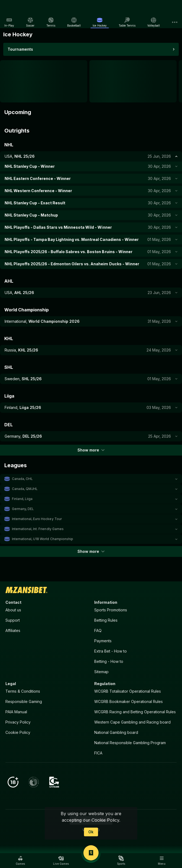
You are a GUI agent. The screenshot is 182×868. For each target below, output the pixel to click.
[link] (16, 8)
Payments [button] (103, 641)
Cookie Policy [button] (18, 732)
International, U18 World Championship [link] (43, 539)
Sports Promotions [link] (111, 610)
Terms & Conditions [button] (23, 691)
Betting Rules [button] (106, 620)
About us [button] (13, 610)
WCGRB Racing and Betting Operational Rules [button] (135, 712)
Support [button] (13, 620)
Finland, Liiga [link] (22, 499)
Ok (91, 832)
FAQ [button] (98, 630)
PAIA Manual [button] (16, 712)
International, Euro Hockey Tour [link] (37, 519)
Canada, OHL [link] (22, 479)
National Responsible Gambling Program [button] (130, 743)
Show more (91, 450)
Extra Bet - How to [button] (110, 651)
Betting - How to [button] (109, 661)
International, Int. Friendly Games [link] (38, 529)
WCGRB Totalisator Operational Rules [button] (128, 691)
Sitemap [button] (101, 672)
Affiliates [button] (13, 630)
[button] (91, 479)
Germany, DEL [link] (23, 509)
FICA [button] (98, 753)
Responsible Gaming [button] (24, 701)
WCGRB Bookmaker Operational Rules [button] (129, 701)
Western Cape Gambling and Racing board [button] (132, 722)
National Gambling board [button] (116, 732)
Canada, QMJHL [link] (25, 489)
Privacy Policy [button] (18, 722)
